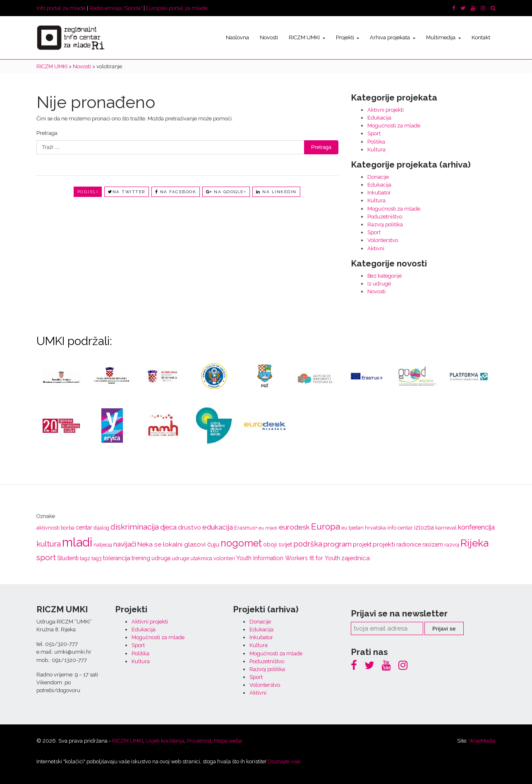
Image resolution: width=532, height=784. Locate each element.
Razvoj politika (385, 224)
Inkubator (379, 193)
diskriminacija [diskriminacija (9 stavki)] (135, 527)
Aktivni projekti (386, 110)
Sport (374, 133)
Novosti (269, 37)
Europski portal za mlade (177, 8)
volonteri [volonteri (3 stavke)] (224, 558)
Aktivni (376, 248)
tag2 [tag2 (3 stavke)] (85, 558)
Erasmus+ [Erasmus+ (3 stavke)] (246, 528)
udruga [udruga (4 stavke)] (161, 558)
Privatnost (199, 741)
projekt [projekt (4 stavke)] (362, 544)
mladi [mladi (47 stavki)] (77, 542)
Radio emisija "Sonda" (116, 8)
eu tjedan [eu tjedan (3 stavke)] (352, 528)
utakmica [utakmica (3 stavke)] (201, 558)
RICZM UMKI (305, 37)
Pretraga (47, 133)
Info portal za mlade (61, 8)
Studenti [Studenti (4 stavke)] (68, 558)
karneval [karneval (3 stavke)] (446, 528)
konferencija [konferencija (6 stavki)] (476, 527)
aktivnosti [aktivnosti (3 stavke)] (48, 528)
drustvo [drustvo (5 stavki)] (189, 527)
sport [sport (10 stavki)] (46, 557)
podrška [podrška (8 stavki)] (308, 544)
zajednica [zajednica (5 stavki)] (356, 558)
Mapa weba (228, 741)
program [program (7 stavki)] (338, 544)
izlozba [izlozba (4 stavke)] (424, 527)
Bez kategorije (385, 276)
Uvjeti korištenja (165, 741)
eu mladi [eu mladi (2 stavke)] (268, 528)
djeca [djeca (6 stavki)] (168, 527)
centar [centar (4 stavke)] (84, 527)
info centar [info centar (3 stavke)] (400, 528)
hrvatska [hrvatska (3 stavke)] (375, 528)
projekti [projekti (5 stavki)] (384, 544)
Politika (376, 142)
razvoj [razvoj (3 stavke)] (452, 545)
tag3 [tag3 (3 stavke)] (97, 558)
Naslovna (237, 37)
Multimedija (441, 37)
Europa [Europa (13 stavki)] (326, 526)
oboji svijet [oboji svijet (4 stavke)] (278, 544)
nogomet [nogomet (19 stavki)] (241, 543)
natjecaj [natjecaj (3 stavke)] (103, 545)
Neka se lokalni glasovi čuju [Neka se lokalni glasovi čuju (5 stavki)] (178, 544)
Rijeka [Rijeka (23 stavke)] (474, 543)
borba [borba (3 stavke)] (68, 528)
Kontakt (481, 37)
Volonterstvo (383, 240)
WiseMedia (482, 741)
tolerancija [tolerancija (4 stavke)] (117, 558)
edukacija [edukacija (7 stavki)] (218, 527)
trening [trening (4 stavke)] (141, 558)
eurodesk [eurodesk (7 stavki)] (294, 527)
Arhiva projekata (391, 37)
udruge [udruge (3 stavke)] (180, 558)
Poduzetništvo (385, 217)
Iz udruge (379, 284)
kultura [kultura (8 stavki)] (49, 544)
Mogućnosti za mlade (394, 126)
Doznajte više (284, 761)
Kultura (376, 150)
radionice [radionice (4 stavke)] (409, 544)
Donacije (378, 177)
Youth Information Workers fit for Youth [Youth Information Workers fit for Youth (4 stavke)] (288, 558)
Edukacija (379, 118)
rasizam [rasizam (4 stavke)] (433, 544)
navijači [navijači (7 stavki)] (125, 544)
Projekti (346, 37)
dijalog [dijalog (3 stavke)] (101, 528)
